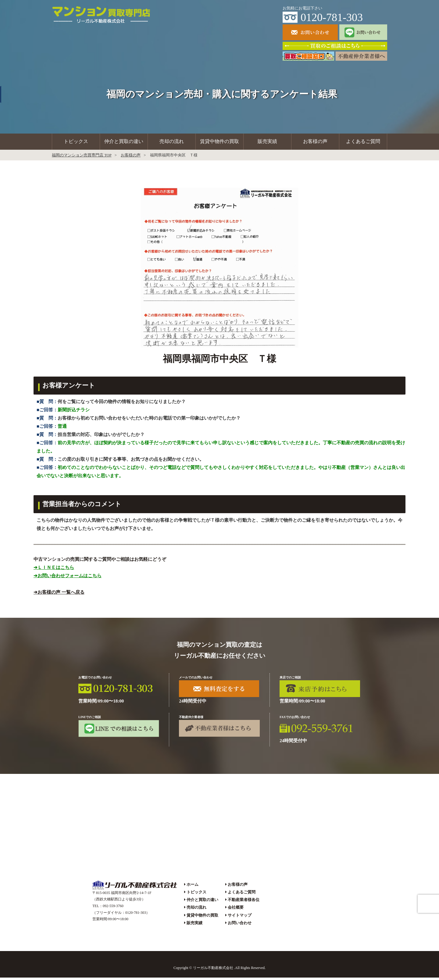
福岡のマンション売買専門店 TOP (82, 158)
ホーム (193, 887)
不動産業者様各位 (244, 902)
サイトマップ (240, 918)
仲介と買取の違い (124, 143)
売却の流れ (172, 143)
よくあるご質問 (363, 143)
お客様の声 (315, 143)
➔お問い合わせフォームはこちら (68, 578)
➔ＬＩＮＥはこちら (54, 570)
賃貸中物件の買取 (220, 143)
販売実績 (267, 143)
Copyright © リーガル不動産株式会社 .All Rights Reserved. (220, 971)
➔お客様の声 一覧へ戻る (59, 595)
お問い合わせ (240, 925)
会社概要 (236, 910)
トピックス (76, 143)
